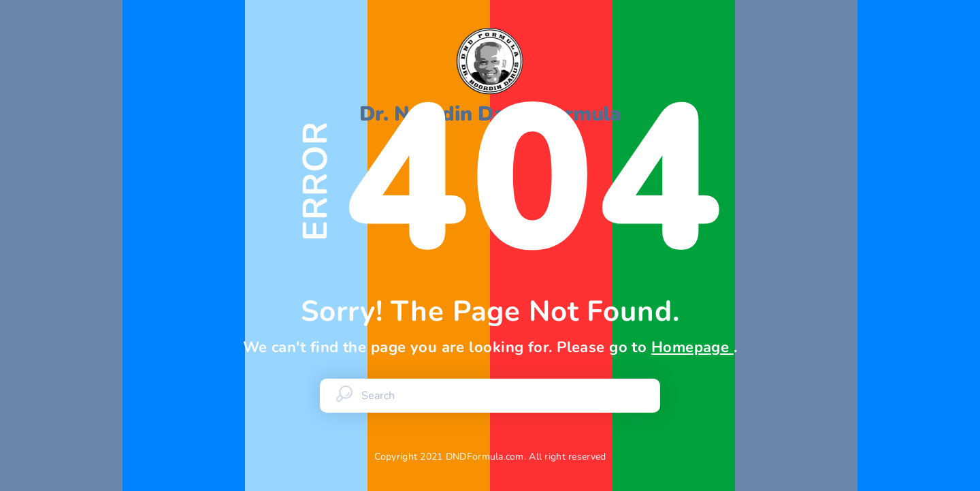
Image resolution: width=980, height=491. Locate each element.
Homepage (692, 347)
